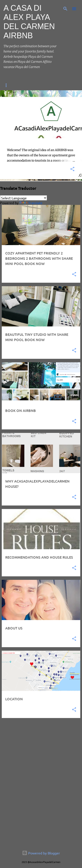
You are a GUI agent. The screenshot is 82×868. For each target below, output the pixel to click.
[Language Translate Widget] (24, 198)
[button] (72, 169)
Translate (31, 203)
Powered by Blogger (41, 853)
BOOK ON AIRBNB (45, 85)
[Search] (65, 9)
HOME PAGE (13, 85)
